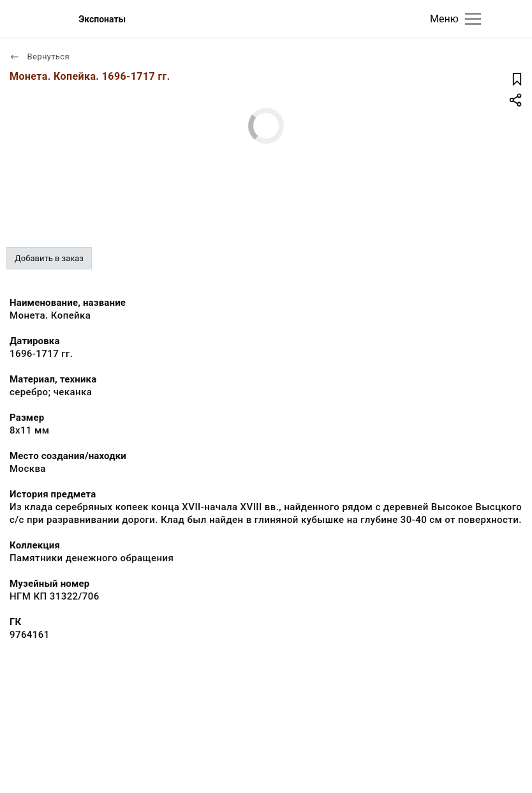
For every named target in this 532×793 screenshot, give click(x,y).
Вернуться (40, 57)
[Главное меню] (473, 19)
